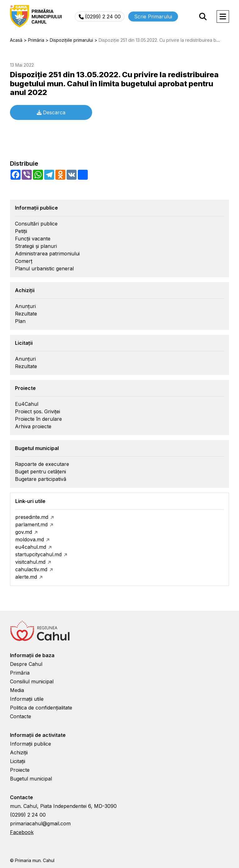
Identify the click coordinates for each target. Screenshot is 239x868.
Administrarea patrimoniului (47, 254)
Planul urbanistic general (44, 268)
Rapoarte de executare (42, 464)
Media (17, 690)
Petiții (21, 231)
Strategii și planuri (36, 246)
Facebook (22, 832)
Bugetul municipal (31, 779)
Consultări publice (36, 224)
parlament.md (31, 524)
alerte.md (26, 577)
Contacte (21, 716)
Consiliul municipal (32, 681)
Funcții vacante (33, 239)
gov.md (24, 532)
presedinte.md (32, 517)
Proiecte (20, 770)
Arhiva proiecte (33, 426)
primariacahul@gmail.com (40, 823)
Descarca (51, 112)
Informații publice (30, 744)
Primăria (20, 673)
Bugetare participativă (41, 479)
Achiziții (19, 752)
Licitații (18, 761)
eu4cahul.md (31, 547)
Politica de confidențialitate (41, 708)
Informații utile (27, 699)
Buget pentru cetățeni (40, 472)
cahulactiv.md (31, 569)
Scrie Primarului (153, 17)
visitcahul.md (30, 562)
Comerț (24, 261)
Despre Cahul (26, 664)
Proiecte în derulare (38, 419)
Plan (20, 321)
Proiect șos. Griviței (37, 411)
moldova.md (30, 539)
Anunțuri (25, 306)
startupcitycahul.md (38, 554)
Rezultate (26, 314)
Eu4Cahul (27, 404)
